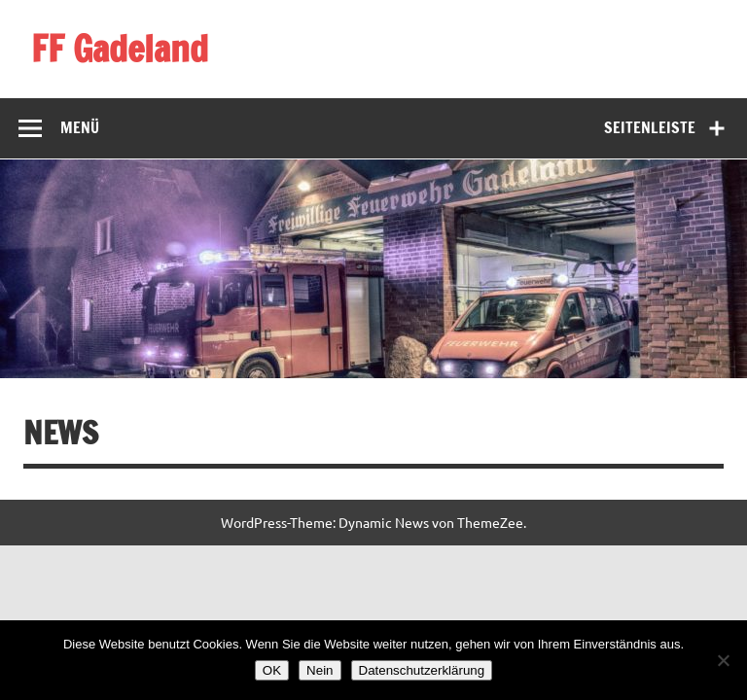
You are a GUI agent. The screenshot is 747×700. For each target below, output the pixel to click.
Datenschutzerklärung (422, 670)
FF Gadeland (120, 49)
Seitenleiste (650, 127)
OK (272, 670)
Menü (80, 127)
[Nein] (723, 660)
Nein (320, 670)
